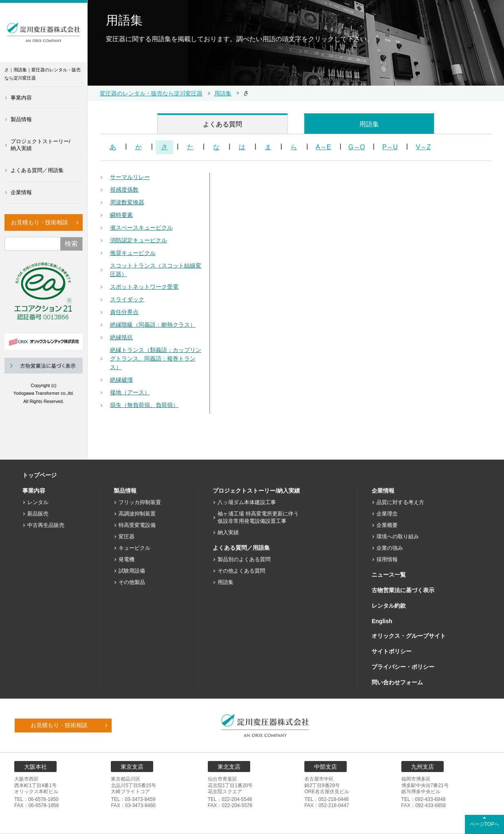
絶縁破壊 (121, 380)
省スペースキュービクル (141, 228)
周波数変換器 (127, 202)
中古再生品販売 (46, 525)
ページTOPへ (484, 824)
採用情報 (387, 559)
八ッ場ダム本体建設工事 (247, 502)
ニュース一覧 (389, 575)
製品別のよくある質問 (244, 559)
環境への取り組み (398, 536)
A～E (323, 147)
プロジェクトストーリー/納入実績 (41, 145)
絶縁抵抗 (121, 337)
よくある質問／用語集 (37, 170)
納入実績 (228, 532)
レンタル (38, 502)
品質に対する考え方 (400, 502)
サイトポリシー (392, 651)
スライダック (127, 299)
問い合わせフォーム (397, 682)
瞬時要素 (121, 215)
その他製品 (132, 582)
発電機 (127, 559)
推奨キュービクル (133, 253)
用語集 (223, 93)
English (382, 621)
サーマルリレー (130, 177)
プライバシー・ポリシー (403, 667)
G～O (357, 147)
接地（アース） (130, 392)
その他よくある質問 (241, 571)
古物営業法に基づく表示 (403, 590)
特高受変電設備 (137, 525)
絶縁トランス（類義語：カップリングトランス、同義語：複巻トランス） (156, 358)
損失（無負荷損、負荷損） (144, 405)
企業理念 (387, 514)
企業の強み (390, 548)
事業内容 (21, 98)
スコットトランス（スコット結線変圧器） (156, 270)
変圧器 (127, 536)
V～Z (423, 147)
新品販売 (38, 514)
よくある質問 (222, 124)
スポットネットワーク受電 (144, 287)
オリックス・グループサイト (409, 636)
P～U (390, 147)
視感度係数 (124, 190)
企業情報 (21, 192)
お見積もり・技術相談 (40, 222)
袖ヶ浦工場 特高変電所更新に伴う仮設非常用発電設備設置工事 (258, 517)
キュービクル (134, 548)
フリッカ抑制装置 (140, 502)
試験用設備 (132, 571)
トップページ (40, 475)
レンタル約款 (389, 606)
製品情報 (21, 119)
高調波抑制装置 (137, 514)
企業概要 (387, 525)
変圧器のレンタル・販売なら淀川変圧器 (151, 93)
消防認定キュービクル (139, 240)
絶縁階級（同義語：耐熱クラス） (153, 325)
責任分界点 (124, 312)
